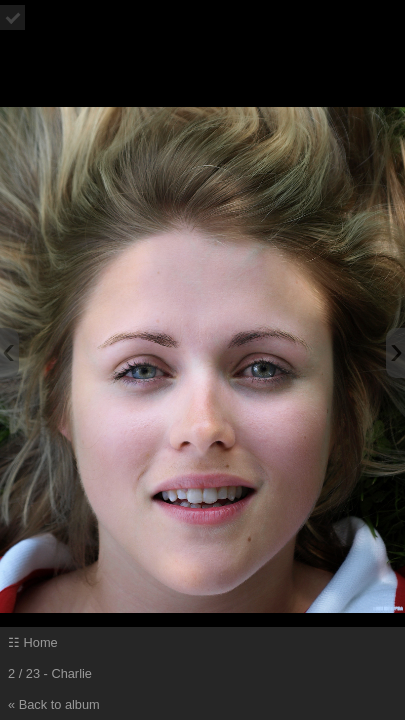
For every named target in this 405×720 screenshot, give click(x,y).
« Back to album (54, 704)
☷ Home (33, 642)
